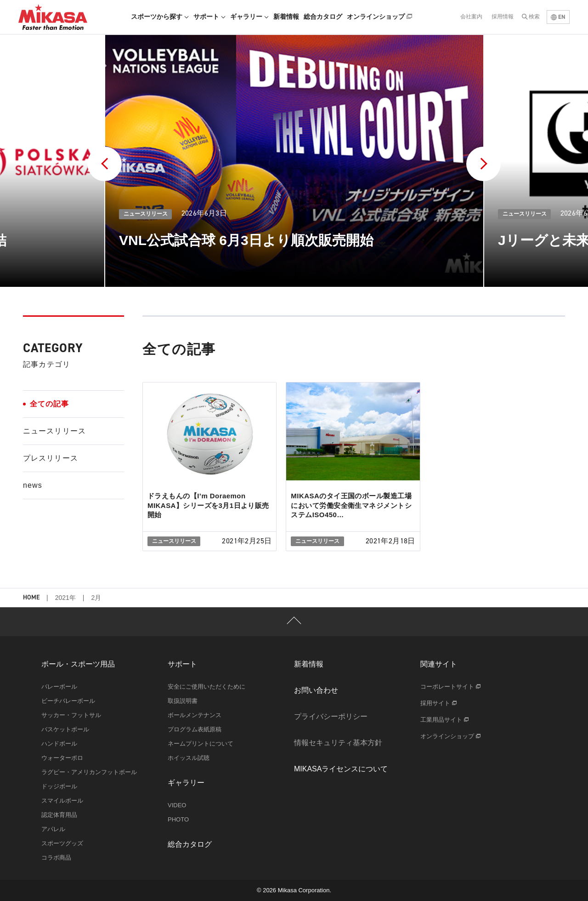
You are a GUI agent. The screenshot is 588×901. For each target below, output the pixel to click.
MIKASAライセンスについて (341, 769)
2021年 (65, 598)
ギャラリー (249, 17)
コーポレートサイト (450, 687)
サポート (209, 17)
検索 (534, 17)
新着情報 (286, 17)
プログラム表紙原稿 (195, 729)
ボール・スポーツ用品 (78, 664)
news (33, 485)
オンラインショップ (379, 17)
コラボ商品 (56, 858)
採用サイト (438, 703)
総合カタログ (323, 17)
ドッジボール (59, 786)
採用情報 (503, 17)
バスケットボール (65, 729)
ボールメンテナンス (195, 715)
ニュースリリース (54, 431)
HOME (31, 598)
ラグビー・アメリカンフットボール (89, 772)
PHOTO (178, 819)
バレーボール (59, 687)
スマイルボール (62, 801)
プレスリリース (51, 458)
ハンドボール (59, 744)
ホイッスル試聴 (189, 758)
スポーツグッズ (62, 843)
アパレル (53, 829)
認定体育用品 (59, 815)
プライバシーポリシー (331, 716)
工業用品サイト (444, 720)
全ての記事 (50, 404)
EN (558, 17)
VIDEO (177, 805)
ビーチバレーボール (68, 701)
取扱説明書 (183, 701)
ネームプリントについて (201, 744)
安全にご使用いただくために (206, 687)
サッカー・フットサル (71, 715)
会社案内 (471, 17)
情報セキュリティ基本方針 (338, 743)
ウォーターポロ (62, 758)
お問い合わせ (316, 690)
